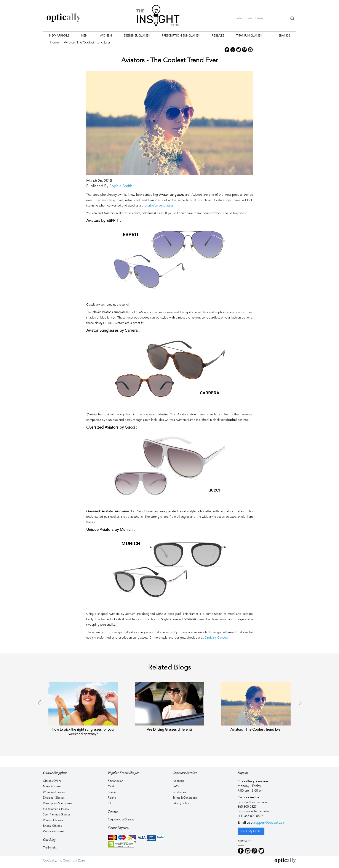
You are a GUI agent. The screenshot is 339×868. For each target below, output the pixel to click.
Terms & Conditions (185, 798)
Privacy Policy (181, 803)
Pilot (111, 803)
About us (178, 781)
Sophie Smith (121, 186)
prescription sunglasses (158, 206)
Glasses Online (52, 781)
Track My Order (251, 831)
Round (112, 798)
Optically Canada (216, 638)
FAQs (176, 787)
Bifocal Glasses (52, 826)
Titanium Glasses (249, 35)
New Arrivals (59, 35)
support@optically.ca (269, 823)
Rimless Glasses (53, 820)
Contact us (179, 792)
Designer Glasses (137, 35)
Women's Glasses (54, 792)
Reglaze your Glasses (121, 820)
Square (112, 792)
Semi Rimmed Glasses (57, 815)
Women (106, 35)
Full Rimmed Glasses (56, 809)
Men (84, 35)
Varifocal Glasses (54, 832)
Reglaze (218, 35)
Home (54, 43)
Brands (284, 35)
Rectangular (115, 781)
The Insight (50, 848)
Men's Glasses (52, 787)
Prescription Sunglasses (181, 35)
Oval (111, 787)
